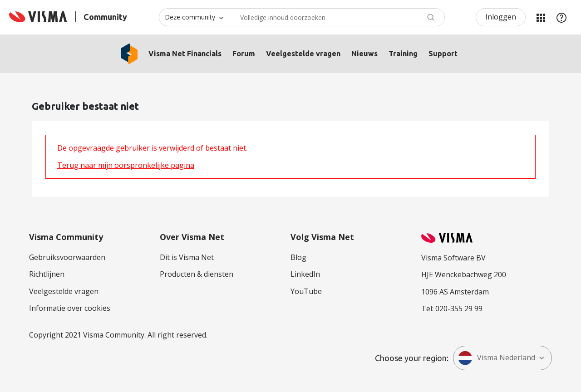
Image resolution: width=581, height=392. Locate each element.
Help (561, 17)
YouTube (306, 291)
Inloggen (501, 17)
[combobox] (337, 17)
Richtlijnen (47, 274)
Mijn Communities (541, 17)
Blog (298, 257)
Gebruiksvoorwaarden (67, 257)
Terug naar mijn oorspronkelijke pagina (126, 165)
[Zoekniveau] (194, 17)
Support (443, 54)
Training (403, 54)
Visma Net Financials (185, 54)
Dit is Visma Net (187, 257)
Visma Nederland (497, 358)
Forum (244, 54)
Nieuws (364, 54)
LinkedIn (305, 274)
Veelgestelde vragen (303, 54)
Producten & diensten (197, 274)
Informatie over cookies (70, 308)
